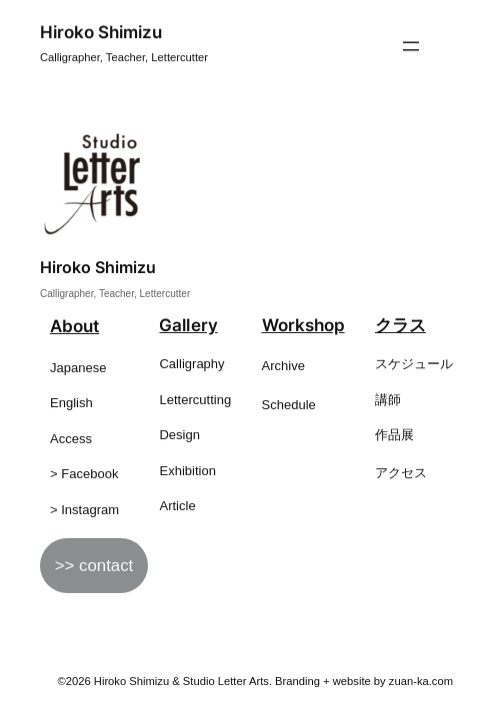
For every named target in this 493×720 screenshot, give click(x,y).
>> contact (94, 566)
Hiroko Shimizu (101, 32)
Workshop (303, 326)
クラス (400, 326)
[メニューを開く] (411, 47)
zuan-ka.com (421, 681)
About (74, 327)
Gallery (188, 326)
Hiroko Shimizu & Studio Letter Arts (181, 681)
